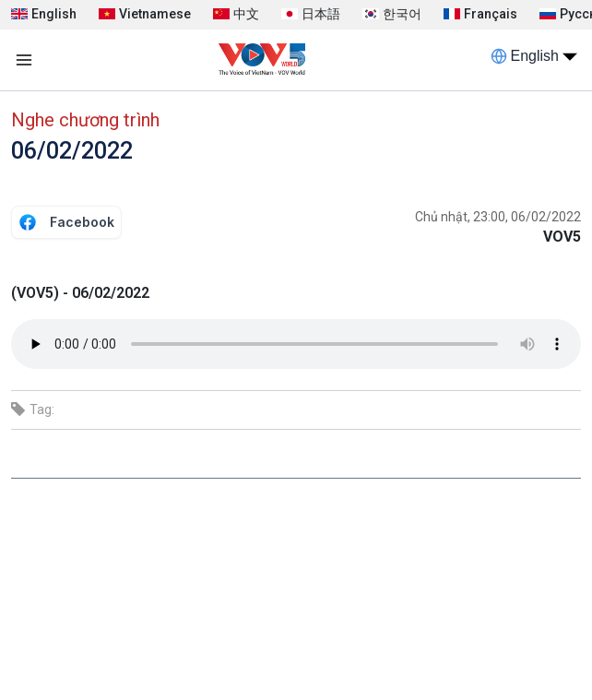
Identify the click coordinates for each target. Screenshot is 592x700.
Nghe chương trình (85, 120)
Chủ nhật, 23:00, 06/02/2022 (498, 217)
